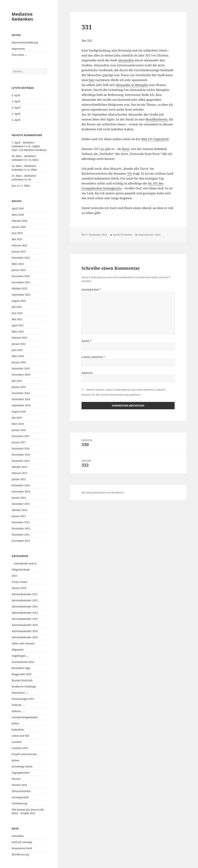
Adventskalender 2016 (25, 625)
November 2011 (21, 541)
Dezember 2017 (21, 436)
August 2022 (19, 301)
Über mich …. (19, 55)
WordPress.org (20, 854)
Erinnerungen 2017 (23, 699)
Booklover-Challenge (24, 686)
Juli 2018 (17, 418)
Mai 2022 (17, 319)
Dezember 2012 (21, 522)
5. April (16, 114)
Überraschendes (21, 791)
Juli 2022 (17, 307)
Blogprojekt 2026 (21, 674)
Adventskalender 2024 (25, 637)
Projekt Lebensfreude (24, 754)
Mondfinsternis (157, 119)
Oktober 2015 (19, 467)
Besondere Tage (21, 668)
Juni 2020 (17, 350)
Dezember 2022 (21, 276)
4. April (16, 120)
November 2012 (21, 528)
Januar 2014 (19, 498)
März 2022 (18, 331)
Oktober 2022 (19, 288)
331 (130, 173)
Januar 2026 (19, 227)
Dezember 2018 (21, 393)
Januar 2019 (19, 387)
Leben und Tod (20, 736)
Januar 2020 (19, 362)
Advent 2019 (19, 588)
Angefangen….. (20, 656)
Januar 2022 (19, 344)
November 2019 (21, 375)
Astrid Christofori (123, 235)
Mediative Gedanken (22, 16)
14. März (34, 160)
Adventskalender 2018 (25, 631)
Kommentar (91, 290)
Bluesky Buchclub (22, 680)
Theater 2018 (19, 785)
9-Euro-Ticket (19, 582)
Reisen (15, 760)
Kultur (15, 723)
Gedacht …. (18, 705)
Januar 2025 (19, 252)
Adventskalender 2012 (25, 600)
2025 (14, 576)
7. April (16, 101)
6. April (16, 108)
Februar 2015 (19, 473)
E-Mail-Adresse (93, 357)
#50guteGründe (21, 570)
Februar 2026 (19, 221)
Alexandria (126, 60)
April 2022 (18, 325)
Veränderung (19, 803)
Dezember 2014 (21, 485)
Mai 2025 (17, 239)
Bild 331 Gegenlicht (155, 139)
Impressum (18, 49)
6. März (33, 170)
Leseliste (17, 742)
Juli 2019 (17, 381)
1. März (26, 186)
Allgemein (18, 650)
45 (30, 179)
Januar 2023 (19, 270)
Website (87, 373)
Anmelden (18, 836)
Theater (16, 779)
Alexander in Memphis (132, 85)
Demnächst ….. (20, 693)
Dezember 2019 (21, 368)
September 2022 (21, 295)
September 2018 (21, 405)
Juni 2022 (17, 313)
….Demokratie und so (24, 563)
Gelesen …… (19, 711)
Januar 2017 (19, 442)
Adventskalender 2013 (25, 606)
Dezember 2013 (21, 504)
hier (92, 80)
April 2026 (18, 208)
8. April (16, 95)
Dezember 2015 (21, 461)
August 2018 (19, 411)
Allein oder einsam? (23, 643)
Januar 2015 (19, 479)
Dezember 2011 (21, 535)
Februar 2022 (19, 338)
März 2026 (18, 215)
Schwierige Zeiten (22, 766)
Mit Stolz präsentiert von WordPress (103, 493)
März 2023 (18, 264)
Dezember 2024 (21, 258)
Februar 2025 (19, 245)
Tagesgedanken (21, 773)
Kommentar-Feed (22, 848)
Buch (126, 149)
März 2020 (18, 356)
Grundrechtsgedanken (25, 717)
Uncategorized (20, 797)
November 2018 (21, 399)
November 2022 (21, 282)
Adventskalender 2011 (25, 594)
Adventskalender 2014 (25, 613)
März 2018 (18, 424)
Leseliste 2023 (20, 748)
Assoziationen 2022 (23, 662)
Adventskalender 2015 (25, 619)
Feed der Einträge (22, 842)
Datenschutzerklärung (25, 42)
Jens (14, 186)
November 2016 (21, 455)
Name (87, 341)
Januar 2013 (19, 516)
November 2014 (21, 491)
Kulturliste (18, 730)
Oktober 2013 (19, 510)
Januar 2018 (19, 430)
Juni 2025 (17, 233)
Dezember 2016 (21, 448)
